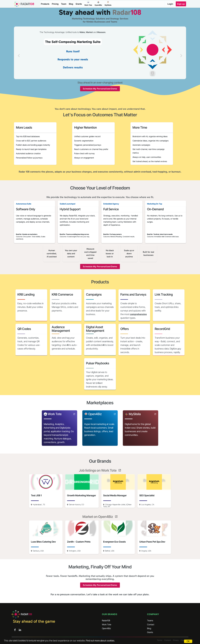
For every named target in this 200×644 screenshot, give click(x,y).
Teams (150, 620)
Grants (79, 4)
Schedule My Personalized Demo (100, 89)
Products (45, 4)
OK (188, 641)
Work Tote (107, 624)
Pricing (55, 4)
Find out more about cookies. (100, 641)
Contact (151, 624)
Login (170, 4)
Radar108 (106, 620)
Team (64, 4)
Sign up (181, 4)
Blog (71, 4)
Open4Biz (106, 628)
